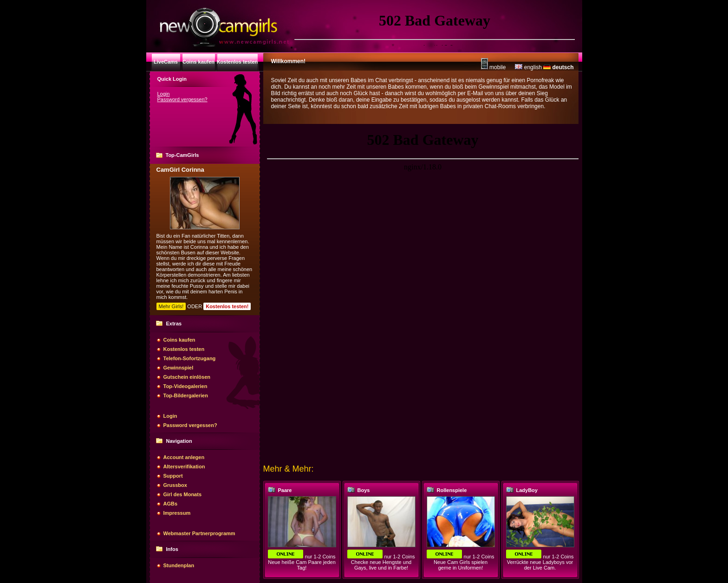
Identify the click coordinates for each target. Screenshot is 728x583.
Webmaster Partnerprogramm (199, 533)
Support (173, 476)
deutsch (558, 67)
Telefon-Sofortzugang (190, 358)
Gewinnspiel (179, 368)
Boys (364, 490)
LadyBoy (527, 490)
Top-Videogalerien (185, 386)
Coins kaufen (179, 340)
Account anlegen (184, 457)
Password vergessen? (182, 99)
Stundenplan (179, 565)
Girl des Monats (183, 494)
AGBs (171, 504)
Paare (285, 490)
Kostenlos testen (184, 349)
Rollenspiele (452, 490)
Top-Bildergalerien (186, 395)
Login (164, 94)
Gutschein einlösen (187, 377)
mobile (494, 67)
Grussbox (175, 485)
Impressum (177, 513)
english (528, 67)
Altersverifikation (184, 466)
